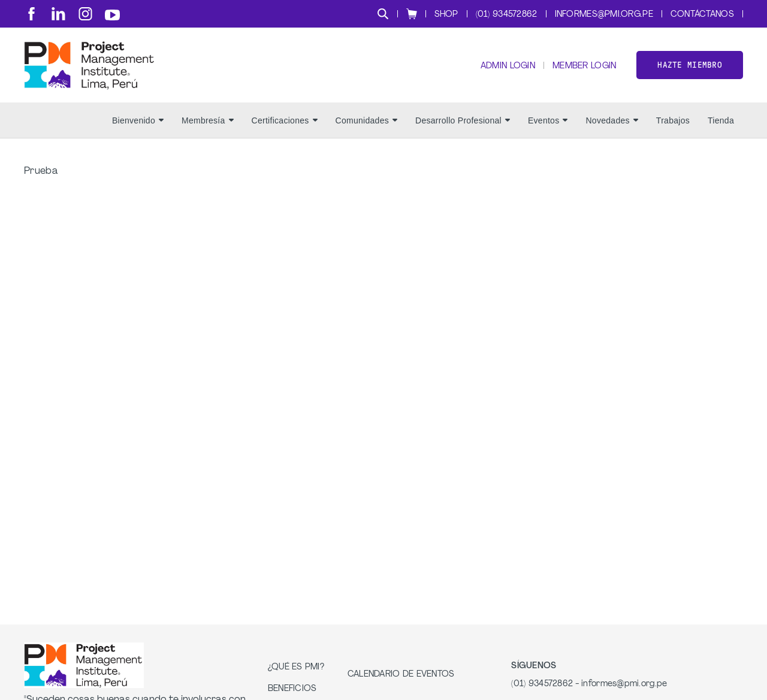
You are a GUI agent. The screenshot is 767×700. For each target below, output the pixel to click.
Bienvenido (138, 120)
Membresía (208, 120)
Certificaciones (285, 120)
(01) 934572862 (507, 15)
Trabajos (673, 120)
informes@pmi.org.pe (604, 15)
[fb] (31, 14)
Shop (446, 15)
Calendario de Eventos (401, 675)
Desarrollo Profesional (463, 120)
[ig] (85, 14)
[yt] (112, 15)
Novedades (612, 120)
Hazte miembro (690, 65)
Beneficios (292, 689)
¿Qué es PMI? (296, 667)
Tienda (721, 120)
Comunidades (366, 120)
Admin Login (508, 66)
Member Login (584, 66)
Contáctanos (702, 15)
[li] (58, 14)
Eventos (548, 120)
